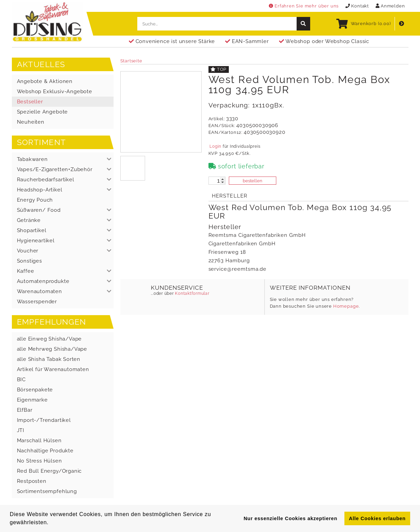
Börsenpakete (35, 390)
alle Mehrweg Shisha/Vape (52, 349)
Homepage (346, 306)
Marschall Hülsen (39, 441)
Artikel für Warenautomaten (53, 369)
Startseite (131, 61)
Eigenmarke (32, 400)
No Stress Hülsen (39, 461)
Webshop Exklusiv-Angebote (55, 91)
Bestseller (30, 102)
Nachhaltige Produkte (45, 451)
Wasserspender (37, 302)
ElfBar (25, 410)
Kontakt (357, 6)
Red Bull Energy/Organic (49, 471)
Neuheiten (31, 122)
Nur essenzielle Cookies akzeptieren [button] (291, 518)
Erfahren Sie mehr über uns (304, 6)
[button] (63, 159)
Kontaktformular (192, 293)
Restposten (32, 481)
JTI (21, 430)
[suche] (303, 24)
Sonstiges (29, 261)
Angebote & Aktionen (45, 81)
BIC (21, 380)
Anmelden (390, 6)
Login (216, 146)
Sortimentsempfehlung (47, 491)
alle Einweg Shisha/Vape (49, 339)
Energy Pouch (35, 200)
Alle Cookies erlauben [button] (377, 518)
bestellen (253, 181)
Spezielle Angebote (43, 112)
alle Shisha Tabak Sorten (49, 359)
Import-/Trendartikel (44, 420)
